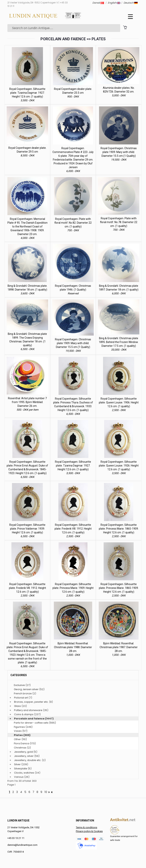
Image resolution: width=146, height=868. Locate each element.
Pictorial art (21, 698)
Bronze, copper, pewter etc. (31, 702)
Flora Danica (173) (25, 743)
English (114, 3)
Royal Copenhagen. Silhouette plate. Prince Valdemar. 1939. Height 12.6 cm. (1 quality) (27, 529)
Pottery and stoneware (28, 710)
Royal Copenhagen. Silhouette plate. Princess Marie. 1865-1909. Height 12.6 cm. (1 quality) (119, 529)
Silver (17, 764)
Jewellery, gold (23, 752)
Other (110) (20, 739)
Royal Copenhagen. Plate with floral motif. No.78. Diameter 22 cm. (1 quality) (119, 222)
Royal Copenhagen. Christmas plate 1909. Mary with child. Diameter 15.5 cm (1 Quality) (119, 152)
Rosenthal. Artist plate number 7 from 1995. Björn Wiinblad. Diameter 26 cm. (27, 402)
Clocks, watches (24, 773)
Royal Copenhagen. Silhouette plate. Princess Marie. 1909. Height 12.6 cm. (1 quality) (73, 588)
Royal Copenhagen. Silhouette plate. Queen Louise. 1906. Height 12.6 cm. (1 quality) (119, 402)
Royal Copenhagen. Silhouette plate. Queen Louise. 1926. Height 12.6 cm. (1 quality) (119, 466)
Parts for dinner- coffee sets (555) (35, 723)
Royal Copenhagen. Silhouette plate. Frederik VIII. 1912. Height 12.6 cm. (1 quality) (73, 529)
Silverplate (21, 769)
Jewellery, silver (24, 756)
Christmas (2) (22, 748)
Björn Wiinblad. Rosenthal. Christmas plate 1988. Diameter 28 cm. (73, 647)
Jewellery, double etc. (28, 760)
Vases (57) (21, 731)
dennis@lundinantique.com (22, 845)
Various (19, 777)
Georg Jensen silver (26, 689)
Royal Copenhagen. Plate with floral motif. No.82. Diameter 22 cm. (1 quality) (73, 223)
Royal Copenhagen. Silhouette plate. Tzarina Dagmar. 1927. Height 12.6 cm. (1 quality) (27, 93)
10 (46, 792)
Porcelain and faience (29, 719)
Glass (17, 706)
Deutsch (131, 3)
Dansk (98, 3)
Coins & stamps (24, 714)
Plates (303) (22, 735)
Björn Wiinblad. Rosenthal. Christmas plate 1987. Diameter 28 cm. (119, 647)
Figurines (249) (23, 727)
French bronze (23, 693)
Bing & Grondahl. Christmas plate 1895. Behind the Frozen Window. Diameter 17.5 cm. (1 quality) (119, 342)
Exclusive (19, 685)
